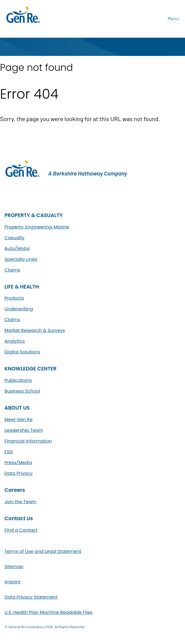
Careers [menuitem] (15, 490)
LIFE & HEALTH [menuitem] (22, 287)
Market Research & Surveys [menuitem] (35, 330)
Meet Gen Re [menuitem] (19, 419)
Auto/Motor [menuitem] (17, 248)
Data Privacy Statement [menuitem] (31, 597)
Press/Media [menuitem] (18, 462)
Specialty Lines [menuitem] (21, 259)
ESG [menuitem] (9, 452)
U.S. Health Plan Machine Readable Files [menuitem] (48, 612)
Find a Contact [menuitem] (21, 530)
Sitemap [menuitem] (14, 566)
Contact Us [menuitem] (19, 519)
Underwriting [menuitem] (19, 309)
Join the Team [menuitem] (20, 502)
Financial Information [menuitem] (28, 441)
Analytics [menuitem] (15, 341)
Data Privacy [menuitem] (19, 473)
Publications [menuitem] (18, 380)
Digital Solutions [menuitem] (22, 352)
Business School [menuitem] (22, 391)
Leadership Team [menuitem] (24, 430)
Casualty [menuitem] (14, 238)
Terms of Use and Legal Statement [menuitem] (43, 551)
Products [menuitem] (14, 298)
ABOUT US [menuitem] (17, 408)
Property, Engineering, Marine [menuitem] (37, 227)
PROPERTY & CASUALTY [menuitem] (34, 215)
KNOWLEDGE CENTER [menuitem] (30, 369)
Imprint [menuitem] (13, 582)
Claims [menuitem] (12, 270)
